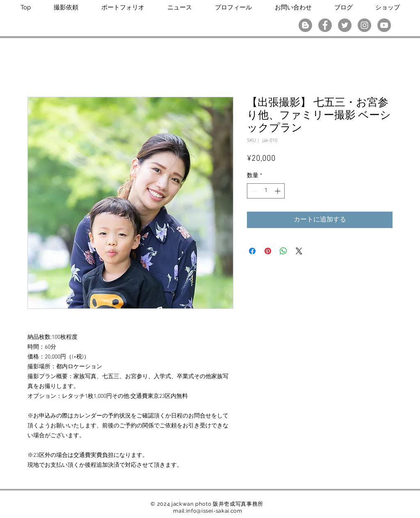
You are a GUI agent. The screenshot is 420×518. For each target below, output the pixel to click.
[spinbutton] (266, 191)
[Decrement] (253, 191)
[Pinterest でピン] (268, 251)
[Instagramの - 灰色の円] (364, 25)
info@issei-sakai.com (214, 511)
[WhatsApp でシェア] (283, 251)
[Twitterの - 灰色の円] (345, 25)
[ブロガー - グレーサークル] (305, 25)
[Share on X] (299, 251)
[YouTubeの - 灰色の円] (384, 25)
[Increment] (278, 191)
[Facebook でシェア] (252, 251)
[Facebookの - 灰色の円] (325, 25)
